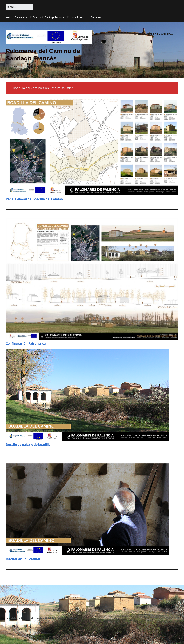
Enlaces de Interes (77, 17)
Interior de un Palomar (23, 559)
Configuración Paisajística (26, 344)
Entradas (96, 17)
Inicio (9, 17)
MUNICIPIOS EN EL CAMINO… (155, 34)
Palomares (21, 17)
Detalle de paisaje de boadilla (28, 445)
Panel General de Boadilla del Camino (34, 199)
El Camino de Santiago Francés (47, 17)
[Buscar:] (19, 7)
